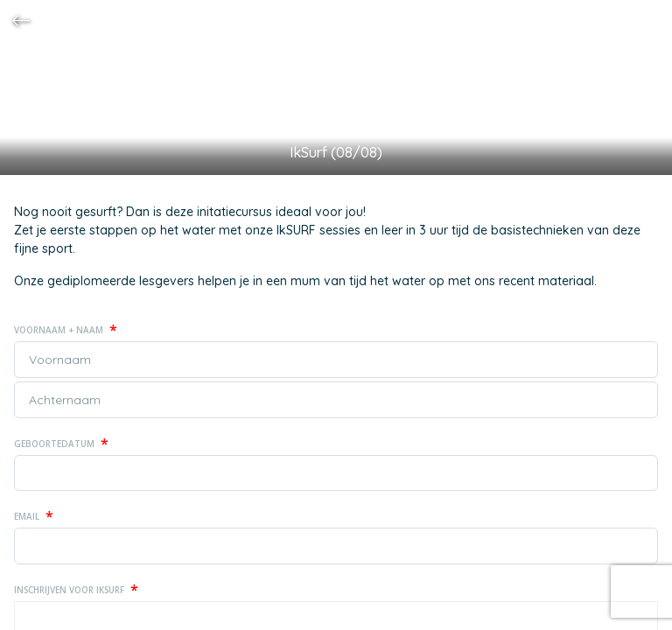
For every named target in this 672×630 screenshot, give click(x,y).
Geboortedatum (61, 444)
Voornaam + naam (66, 330)
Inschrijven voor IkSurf (76, 590)
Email (34, 516)
